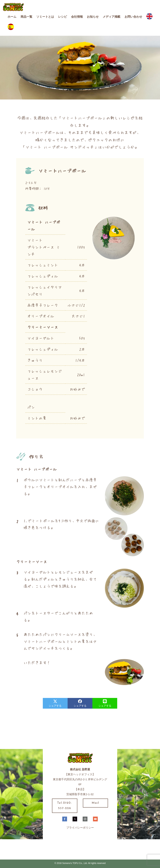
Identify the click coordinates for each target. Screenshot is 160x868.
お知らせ (93, 17)
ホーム (12, 17)
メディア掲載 (112, 17)
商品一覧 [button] (26, 17)
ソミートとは (45, 17)
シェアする (55, 703)
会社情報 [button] (77, 17)
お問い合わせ (133, 17)
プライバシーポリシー (80, 828)
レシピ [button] (62, 17)
